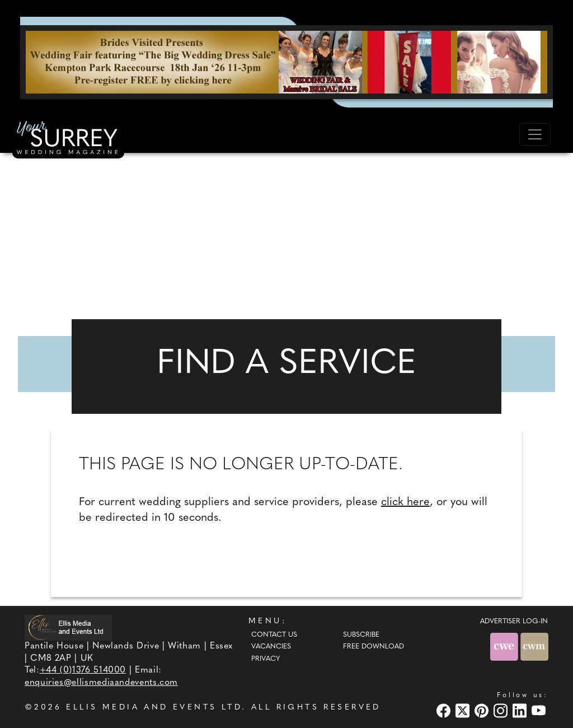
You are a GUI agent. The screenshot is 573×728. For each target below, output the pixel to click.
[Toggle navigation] (535, 134)
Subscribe (361, 635)
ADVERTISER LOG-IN (514, 622)
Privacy (266, 659)
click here (405, 502)
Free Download (374, 647)
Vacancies (271, 647)
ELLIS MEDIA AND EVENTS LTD (154, 708)
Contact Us (274, 635)
